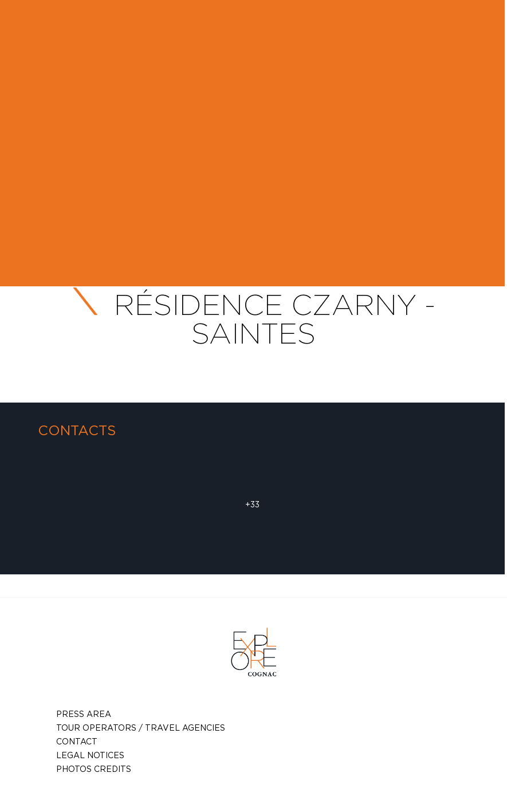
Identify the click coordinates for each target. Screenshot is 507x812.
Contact (77, 741)
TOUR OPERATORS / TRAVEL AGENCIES (141, 728)
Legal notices (90, 755)
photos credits (94, 769)
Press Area (84, 714)
